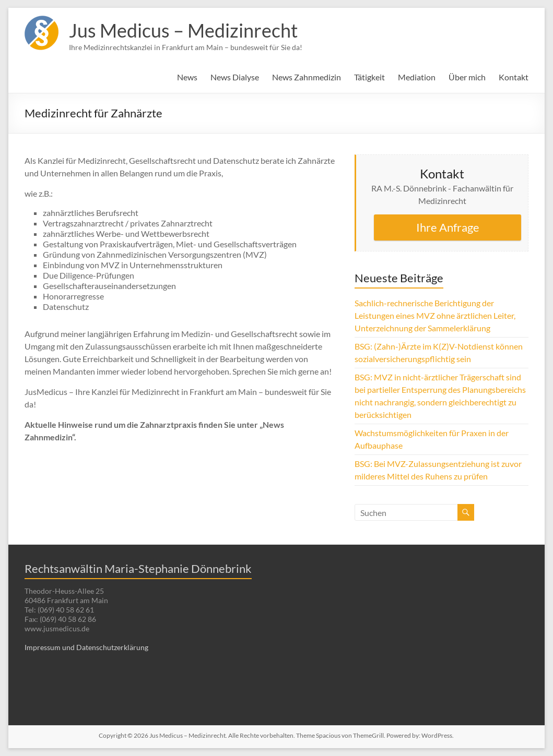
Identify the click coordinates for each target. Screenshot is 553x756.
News (187, 77)
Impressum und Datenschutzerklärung (86, 647)
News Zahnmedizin (307, 77)
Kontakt (514, 77)
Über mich (467, 77)
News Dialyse (235, 77)
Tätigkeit (369, 77)
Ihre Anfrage (448, 227)
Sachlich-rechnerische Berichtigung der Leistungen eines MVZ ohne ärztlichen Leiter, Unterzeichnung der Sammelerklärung (435, 315)
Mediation (417, 77)
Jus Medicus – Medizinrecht (183, 30)
